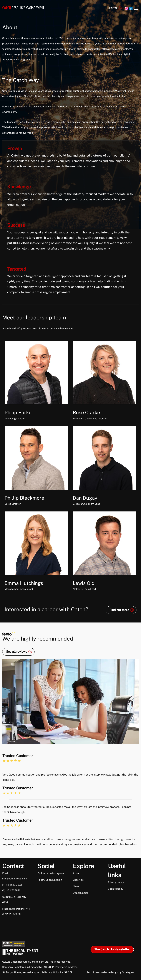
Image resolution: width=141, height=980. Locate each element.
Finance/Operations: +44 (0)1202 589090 (16, 911)
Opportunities (81, 893)
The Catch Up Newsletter (112, 949)
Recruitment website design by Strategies (110, 972)
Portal (113, 8)
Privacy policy (116, 882)
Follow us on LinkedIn (50, 880)
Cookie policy (116, 889)
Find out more (119, 610)
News (76, 886)
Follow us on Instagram (51, 873)
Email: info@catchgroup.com (15, 876)
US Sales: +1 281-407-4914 (15, 900)
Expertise (78, 880)
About (76, 873)
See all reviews (17, 652)
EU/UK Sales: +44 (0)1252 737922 (12, 888)
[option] (70, 786)
